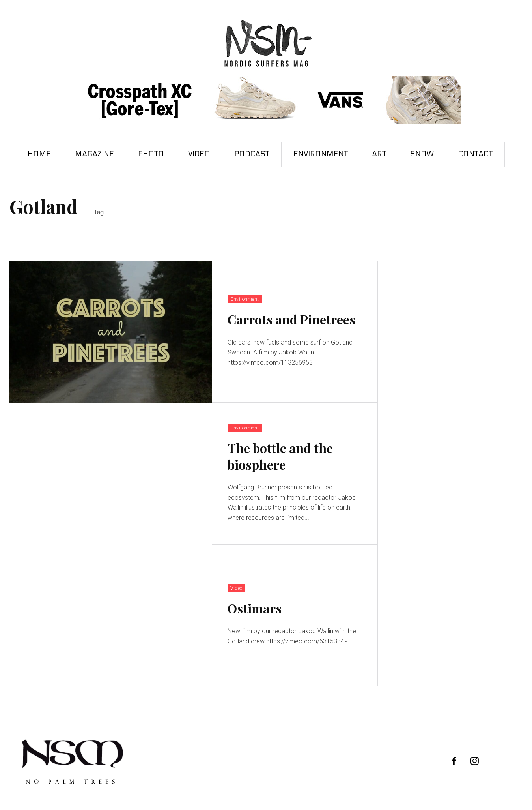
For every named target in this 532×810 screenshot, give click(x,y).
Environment (245, 299)
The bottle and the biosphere (280, 456)
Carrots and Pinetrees (291, 319)
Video (236, 588)
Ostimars (255, 608)
